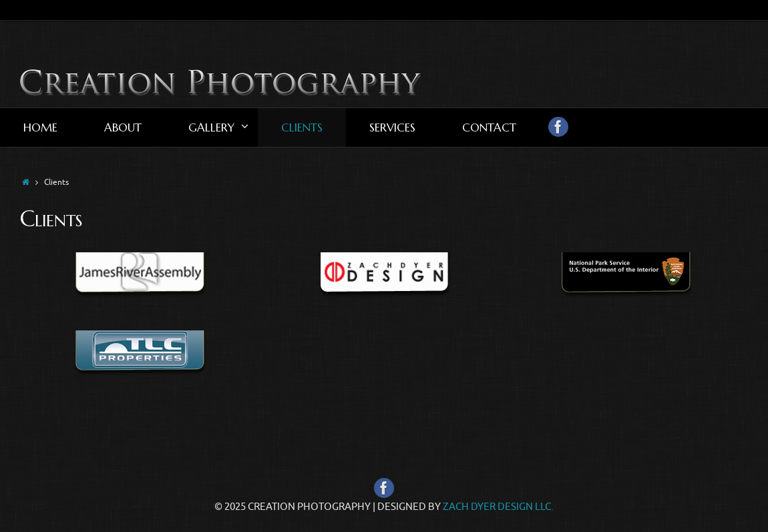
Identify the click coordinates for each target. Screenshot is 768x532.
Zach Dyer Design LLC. (498, 507)
